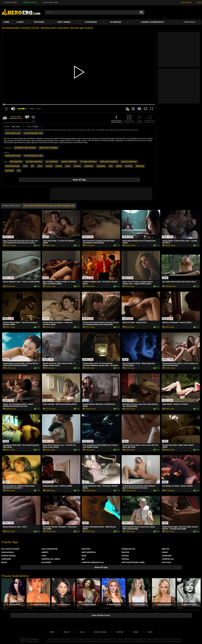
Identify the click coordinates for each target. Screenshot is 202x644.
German (77, 166)
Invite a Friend (100, 632)
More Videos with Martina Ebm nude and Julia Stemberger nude (49, 206)
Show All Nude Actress (101, 615)
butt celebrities (16, 162)
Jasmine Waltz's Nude (50, 2)
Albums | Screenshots (152, 22)
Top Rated (39, 22)
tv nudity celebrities (88, 162)
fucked (59, 166)
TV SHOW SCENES (10, 2)
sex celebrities (52, 162)
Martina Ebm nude (13, 133)
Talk (111, 166)
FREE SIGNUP (186, 2)
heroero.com (34, 639)
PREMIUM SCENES (30, 2)
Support (120, 632)
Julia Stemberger (12, 166)
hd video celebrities (34, 162)
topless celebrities (69, 162)
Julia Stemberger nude (33, 133)
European (9, 171)
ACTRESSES (116, 22)
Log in (82, 632)
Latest (20, 22)
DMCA (150, 632)
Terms (136, 632)
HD (32, 166)
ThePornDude (189, 22)
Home (7, 22)
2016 (25, 166)
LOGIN (199, 2)
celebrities (89, 166)
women (49, 166)
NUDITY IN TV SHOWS (48, 148)
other (40, 166)
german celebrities (129, 162)
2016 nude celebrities (109, 162)
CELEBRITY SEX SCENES (25, 148)
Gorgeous (101, 166)
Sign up (67, 632)
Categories (91, 22)
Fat (19, 171)
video (68, 166)
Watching (140, 166)
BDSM (119, 166)
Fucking (129, 166)
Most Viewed (64, 22)
